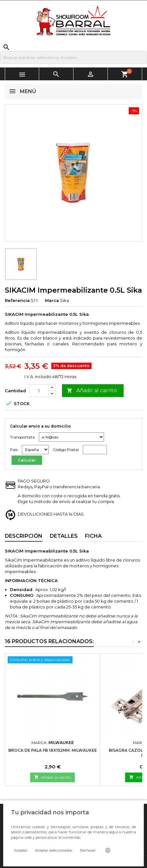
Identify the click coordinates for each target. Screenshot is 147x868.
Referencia (17, 300)
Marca (52, 300)
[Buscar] (73, 58)
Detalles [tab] (64, 536)
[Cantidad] (39, 391)
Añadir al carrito (92, 391)
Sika (65, 300)
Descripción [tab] (24, 536)
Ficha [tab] (93, 536)
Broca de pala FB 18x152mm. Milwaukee (53, 750)
